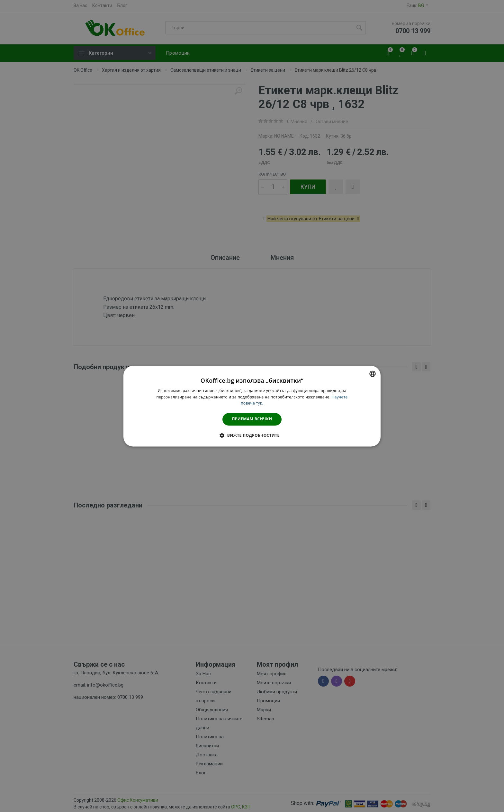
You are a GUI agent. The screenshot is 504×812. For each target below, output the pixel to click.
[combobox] (373, 374)
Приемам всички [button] (252, 419)
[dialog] (252, 406)
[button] (252, 435)
